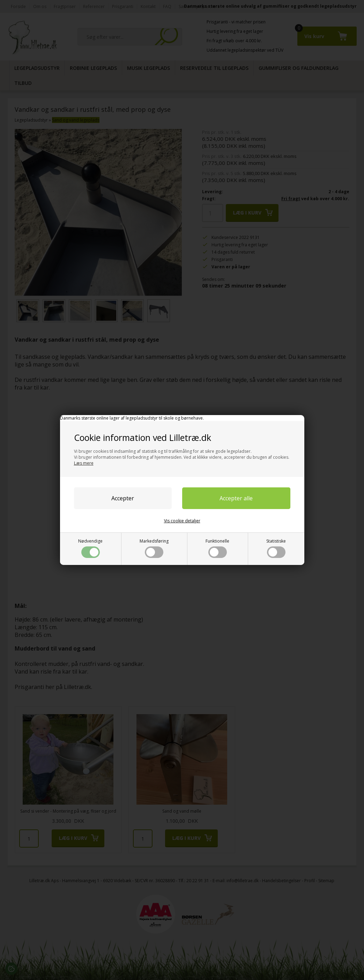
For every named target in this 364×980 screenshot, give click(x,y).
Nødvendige (90, 548)
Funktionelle (217, 548)
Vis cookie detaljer (182, 521)
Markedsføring (154, 548)
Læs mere (84, 463)
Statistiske (276, 548)
